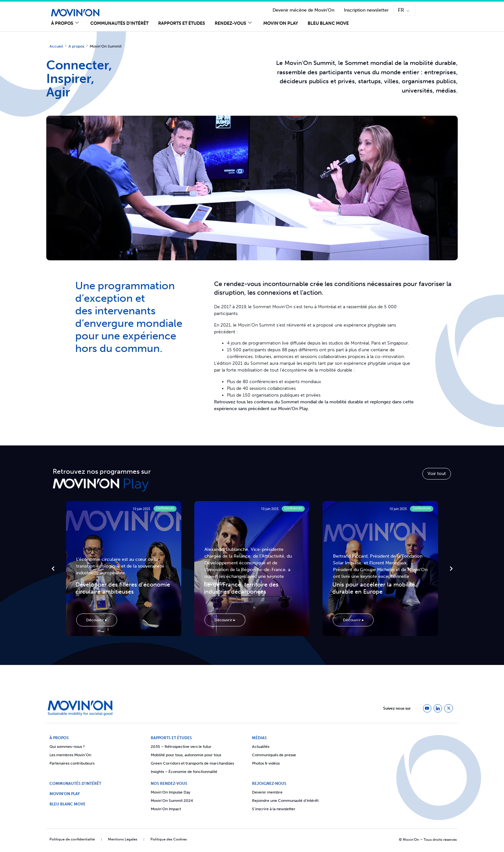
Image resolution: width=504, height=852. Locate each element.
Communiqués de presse (274, 755)
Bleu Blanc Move (328, 23)
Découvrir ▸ (97, 620)
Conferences (165, 508)
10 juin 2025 (142, 509)
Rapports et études (182, 23)
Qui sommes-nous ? (67, 747)
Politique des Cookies (169, 839)
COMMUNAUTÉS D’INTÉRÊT (75, 784)
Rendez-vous (233, 23)
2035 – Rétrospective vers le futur (181, 747)
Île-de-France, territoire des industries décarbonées (241, 588)
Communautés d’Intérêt (119, 23)
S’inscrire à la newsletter (274, 809)
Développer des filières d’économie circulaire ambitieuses (123, 588)
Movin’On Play (281, 23)
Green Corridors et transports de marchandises (192, 763)
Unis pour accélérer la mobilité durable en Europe (374, 588)
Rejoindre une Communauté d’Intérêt (285, 801)
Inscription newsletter (366, 10)
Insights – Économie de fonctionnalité (184, 772)
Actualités (261, 747)
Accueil (56, 46)
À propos (65, 23)
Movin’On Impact (166, 809)
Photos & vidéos (266, 763)
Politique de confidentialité (72, 839)
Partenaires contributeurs (72, 763)
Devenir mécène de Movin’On (303, 10)
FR (401, 10)
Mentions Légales (123, 839)
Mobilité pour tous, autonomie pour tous (186, 755)
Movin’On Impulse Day (171, 792)
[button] (53, 569)
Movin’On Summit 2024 (172, 801)
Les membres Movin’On (70, 755)
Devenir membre (267, 792)
